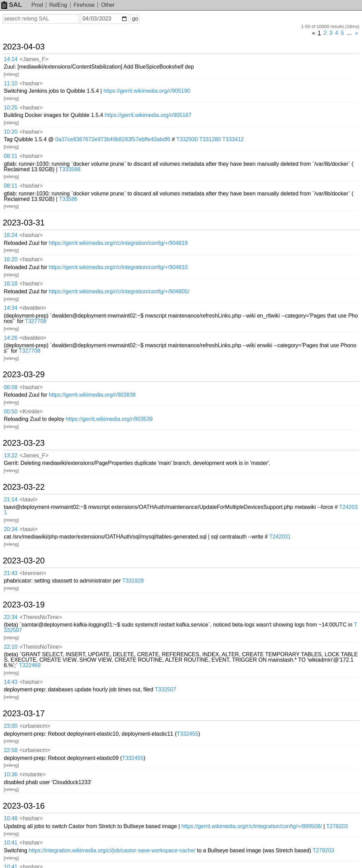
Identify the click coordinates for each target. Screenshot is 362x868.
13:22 (11, 455)
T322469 (30, 665)
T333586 (69, 169)
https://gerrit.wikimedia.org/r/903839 (92, 395)
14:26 (11, 338)
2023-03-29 (24, 374)
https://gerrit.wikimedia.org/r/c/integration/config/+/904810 (118, 267)
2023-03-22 (24, 487)
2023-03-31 (24, 223)
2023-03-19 (24, 605)
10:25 (11, 108)
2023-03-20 (24, 561)
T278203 (337, 826)
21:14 (11, 499)
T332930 (187, 139)
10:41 (11, 843)
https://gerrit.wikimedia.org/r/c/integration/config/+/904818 (118, 243)
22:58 (11, 750)
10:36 (11, 774)
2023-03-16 (24, 806)
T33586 (68, 199)
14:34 (11, 308)
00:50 (11, 411)
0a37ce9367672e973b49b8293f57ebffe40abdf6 (113, 139)
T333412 (233, 139)
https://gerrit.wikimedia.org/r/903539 (109, 419)
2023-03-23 (24, 443)
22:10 (11, 647)
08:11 (11, 156)
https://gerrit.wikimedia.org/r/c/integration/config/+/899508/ (252, 826)
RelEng (58, 5)
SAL (12, 5)
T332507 (165, 689)
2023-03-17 (24, 713)
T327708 (36, 321)
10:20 (11, 132)
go (135, 19)
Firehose (84, 5)
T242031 (280, 537)
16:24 (11, 235)
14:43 (11, 682)
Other (108, 5)
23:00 (11, 726)
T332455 (187, 734)
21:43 (11, 573)
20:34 (11, 529)
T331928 (133, 581)
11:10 (11, 83)
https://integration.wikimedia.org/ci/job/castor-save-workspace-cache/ (112, 850)
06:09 (11, 387)
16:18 (11, 284)
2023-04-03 (24, 47)
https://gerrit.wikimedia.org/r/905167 (148, 115)
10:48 (11, 818)
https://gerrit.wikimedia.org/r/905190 (147, 91)
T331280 (210, 139)
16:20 (11, 259)
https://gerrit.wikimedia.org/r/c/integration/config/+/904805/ (119, 291)
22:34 (11, 617)
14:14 (11, 59)
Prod (37, 5)
